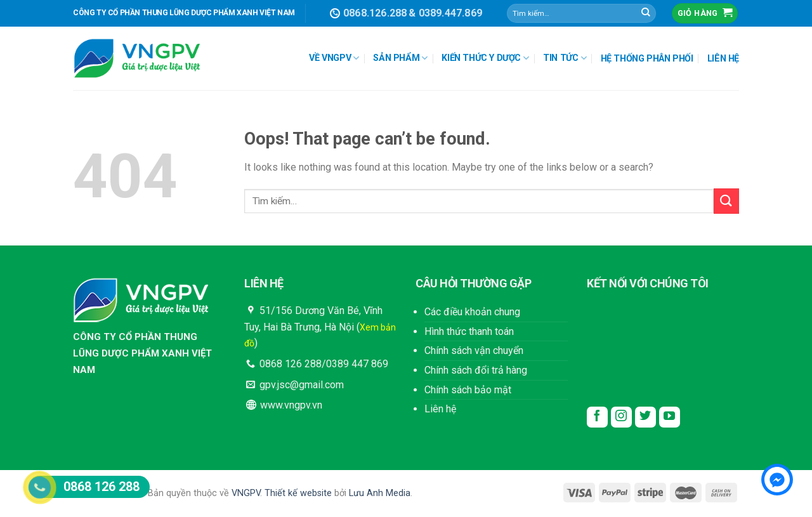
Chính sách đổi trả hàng (476, 370)
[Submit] (646, 13)
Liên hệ (440, 409)
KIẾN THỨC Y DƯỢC (485, 58)
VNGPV (246, 493)
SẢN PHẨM (400, 58)
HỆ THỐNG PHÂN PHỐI (647, 59)
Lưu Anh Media (380, 493)
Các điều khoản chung (472, 312)
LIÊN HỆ (723, 59)
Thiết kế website (298, 493)
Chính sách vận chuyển (474, 350)
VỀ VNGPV (334, 58)
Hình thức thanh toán (469, 331)
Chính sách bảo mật (468, 390)
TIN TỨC (565, 58)
